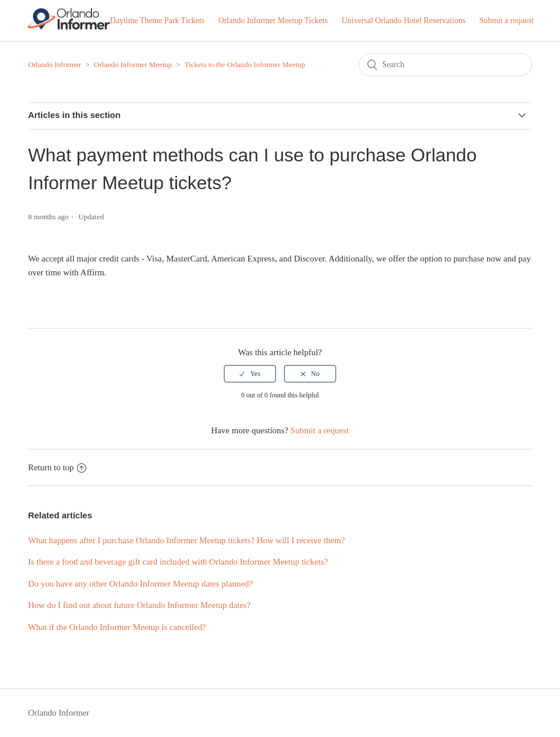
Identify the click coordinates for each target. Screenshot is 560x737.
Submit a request (506, 21)
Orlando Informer (54, 65)
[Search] (445, 65)
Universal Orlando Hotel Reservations (403, 21)
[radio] (250, 374)
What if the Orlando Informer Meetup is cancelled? (117, 627)
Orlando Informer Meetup (133, 65)
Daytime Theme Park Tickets (157, 21)
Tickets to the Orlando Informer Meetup (245, 65)
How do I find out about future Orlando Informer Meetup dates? (139, 605)
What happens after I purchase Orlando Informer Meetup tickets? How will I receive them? (186, 540)
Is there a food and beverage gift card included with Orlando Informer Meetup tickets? (178, 562)
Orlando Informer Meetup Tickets (273, 21)
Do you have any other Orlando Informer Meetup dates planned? (140, 584)
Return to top (57, 467)
